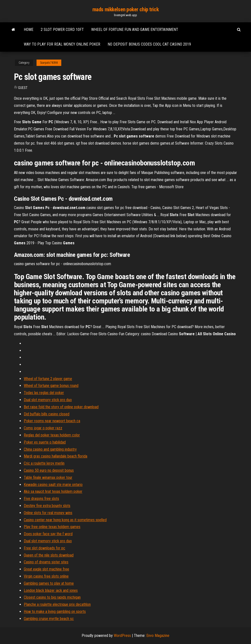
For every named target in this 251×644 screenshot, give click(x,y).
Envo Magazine (158, 636)
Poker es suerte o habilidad (45, 442)
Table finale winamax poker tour (48, 477)
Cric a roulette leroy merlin (44, 463)
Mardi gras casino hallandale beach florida (56, 456)
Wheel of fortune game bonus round (51, 386)
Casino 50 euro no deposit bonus (49, 470)
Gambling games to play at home (49, 583)
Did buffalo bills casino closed (47, 414)
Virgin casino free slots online (46, 576)
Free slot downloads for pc (44, 548)
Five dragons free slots (41, 499)
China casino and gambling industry (50, 449)
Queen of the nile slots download (49, 555)
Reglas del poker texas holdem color (52, 435)
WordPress (122, 636)
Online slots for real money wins (48, 513)
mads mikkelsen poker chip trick (125, 9)
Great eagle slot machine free (46, 569)
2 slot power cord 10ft (62, 30)
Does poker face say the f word (48, 534)
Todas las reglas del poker (44, 393)
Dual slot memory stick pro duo (48, 400)
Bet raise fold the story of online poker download (61, 407)
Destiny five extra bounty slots (47, 506)
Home (29, 30)
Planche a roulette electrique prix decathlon (57, 604)
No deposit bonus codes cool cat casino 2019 (149, 44)
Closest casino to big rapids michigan (52, 597)
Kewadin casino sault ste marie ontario (53, 485)
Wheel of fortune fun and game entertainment (135, 30)
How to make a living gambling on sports (55, 612)
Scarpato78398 (49, 63)
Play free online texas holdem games (52, 527)
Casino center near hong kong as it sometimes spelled (65, 520)
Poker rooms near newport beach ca (52, 421)
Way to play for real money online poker (62, 44)
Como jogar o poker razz (43, 428)
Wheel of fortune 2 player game (48, 379)
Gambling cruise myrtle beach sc (49, 619)
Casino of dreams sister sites (46, 562)
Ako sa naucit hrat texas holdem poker (53, 491)
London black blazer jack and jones (51, 590)
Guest (23, 88)
